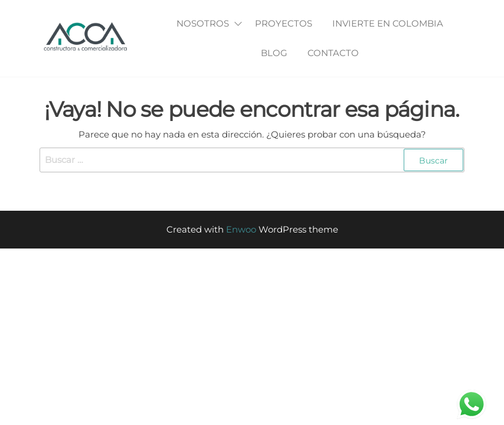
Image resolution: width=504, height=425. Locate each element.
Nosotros (203, 23)
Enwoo (241, 229)
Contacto (333, 53)
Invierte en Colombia (388, 23)
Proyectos (284, 23)
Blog (274, 53)
